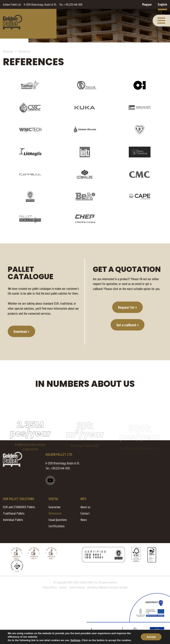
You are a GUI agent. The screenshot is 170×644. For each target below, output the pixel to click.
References (55, 513)
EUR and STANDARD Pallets (19, 507)
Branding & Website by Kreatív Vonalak (107, 587)
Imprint (63, 587)
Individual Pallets (13, 520)
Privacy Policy (50, 587)
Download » (21, 331)
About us (85, 507)
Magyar (147, 4)
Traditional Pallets (14, 513)
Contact (85, 513)
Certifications (57, 526)
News (84, 520)
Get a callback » (128, 325)
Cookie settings (77, 587)
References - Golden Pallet (13, 22)
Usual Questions (58, 520)
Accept (151, 637)
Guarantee (55, 507)
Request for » (127, 307)
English (162, 4)
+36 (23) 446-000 (73, 4)
